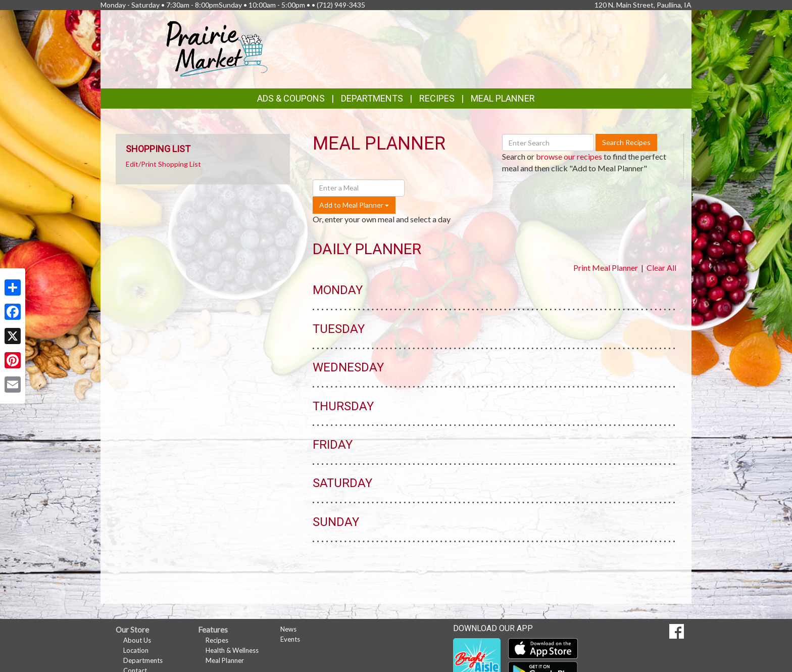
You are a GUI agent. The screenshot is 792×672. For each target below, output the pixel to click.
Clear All (661, 268)
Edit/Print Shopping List (163, 164)
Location (136, 650)
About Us (137, 640)
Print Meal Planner (606, 268)
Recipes (437, 98)
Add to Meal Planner (354, 205)
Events (290, 639)
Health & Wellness (232, 650)
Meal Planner (503, 98)
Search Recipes (626, 142)
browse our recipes (569, 156)
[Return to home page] (217, 48)
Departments (143, 660)
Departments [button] (372, 98)
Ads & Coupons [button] (291, 98)
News (288, 629)
